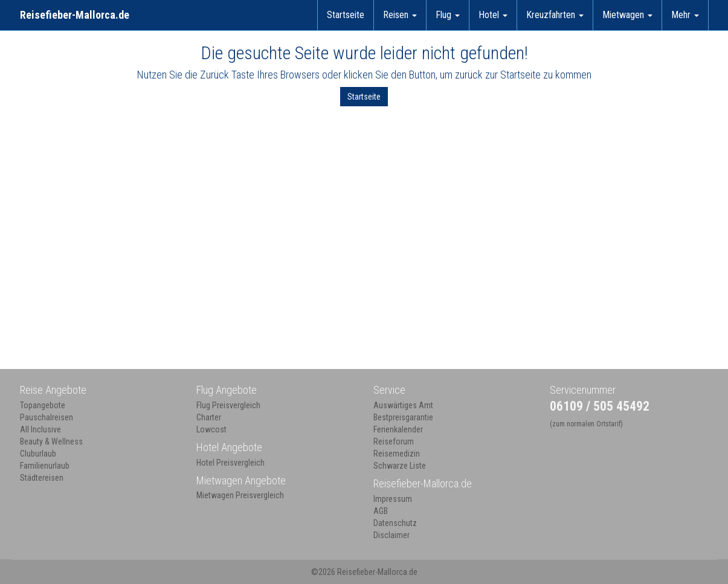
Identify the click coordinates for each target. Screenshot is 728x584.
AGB (381, 511)
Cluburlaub (38, 454)
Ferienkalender (398, 429)
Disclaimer (391, 535)
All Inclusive (40, 429)
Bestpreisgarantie (403, 417)
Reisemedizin (397, 454)
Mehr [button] (685, 15)
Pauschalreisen (47, 417)
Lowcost (211, 429)
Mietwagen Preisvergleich (240, 495)
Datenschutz (395, 523)
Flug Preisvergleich (228, 405)
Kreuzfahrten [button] (555, 15)
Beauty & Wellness (51, 441)
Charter (209, 417)
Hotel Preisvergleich (230, 463)
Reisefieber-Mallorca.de (75, 15)
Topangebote (43, 405)
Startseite (346, 15)
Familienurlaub (45, 466)
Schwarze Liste (400, 466)
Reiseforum (394, 441)
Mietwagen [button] (627, 15)
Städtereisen (42, 478)
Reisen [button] (400, 15)
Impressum (393, 499)
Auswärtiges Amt (403, 405)
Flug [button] (448, 15)
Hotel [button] (493, 15)
